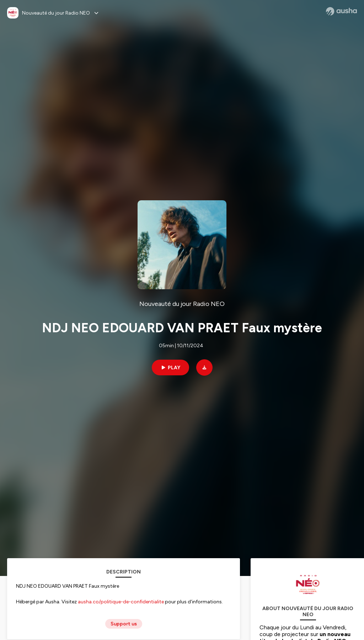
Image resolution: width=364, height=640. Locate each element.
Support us (124, 624)
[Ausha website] (341, 11)
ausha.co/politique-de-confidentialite (121, 602)
